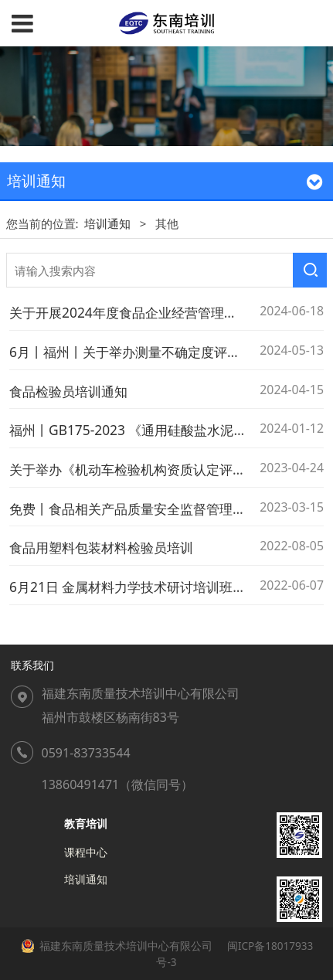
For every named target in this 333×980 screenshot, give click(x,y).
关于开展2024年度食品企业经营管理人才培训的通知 (163, 312)
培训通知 (107, 223)
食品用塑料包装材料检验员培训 (101, 547)
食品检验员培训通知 (68, 391)
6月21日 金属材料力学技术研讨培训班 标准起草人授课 (169, 587)
